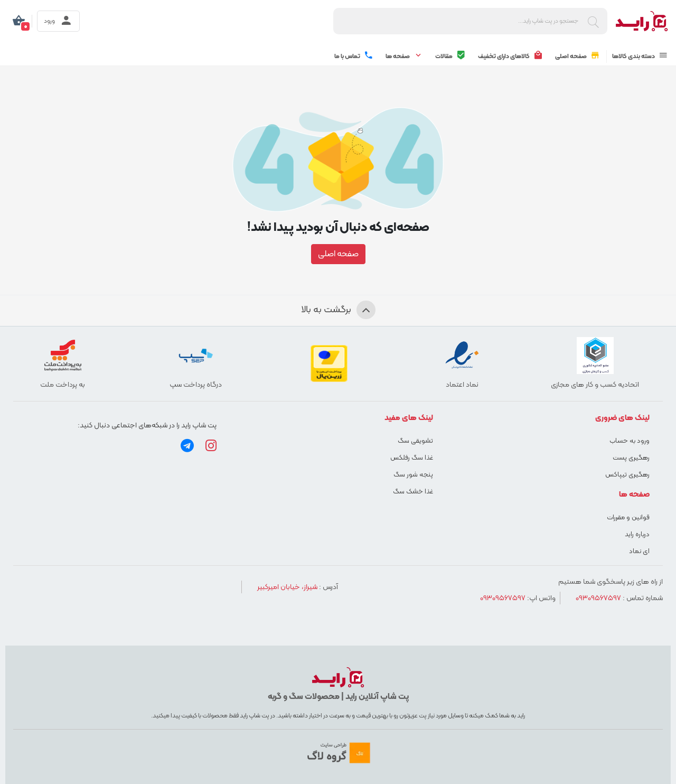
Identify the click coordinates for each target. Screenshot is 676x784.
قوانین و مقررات (628, 518)
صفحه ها (404, 56)
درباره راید (637, 535)
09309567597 (598, 598)
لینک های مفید (409, 418)
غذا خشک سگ (413, 492)
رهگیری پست (631, 458)
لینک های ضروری (622, 418)
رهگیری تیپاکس (627, 475)
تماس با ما (354, 56)
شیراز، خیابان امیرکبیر (287, 587)
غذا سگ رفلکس (412, 458)
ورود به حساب (630, 441)
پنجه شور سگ (413, 475)
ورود (58, 21)
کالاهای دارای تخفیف (510, 56)
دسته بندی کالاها (640, 56)
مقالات (450, 56)
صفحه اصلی (578, 56)
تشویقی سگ (415, 441)
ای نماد (639, 552)
